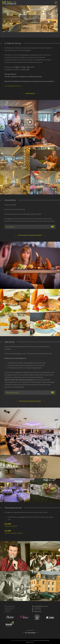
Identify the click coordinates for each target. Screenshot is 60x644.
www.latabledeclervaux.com (13, 86)
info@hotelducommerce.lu (41, 606)
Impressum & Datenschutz (40, 640)
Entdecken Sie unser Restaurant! (30, 235)
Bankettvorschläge (30, 393)
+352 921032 (38, 608)
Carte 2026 (30, 227)
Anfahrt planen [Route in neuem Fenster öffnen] (38, 612)
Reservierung (30, 93)
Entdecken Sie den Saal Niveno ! (30, 401)
